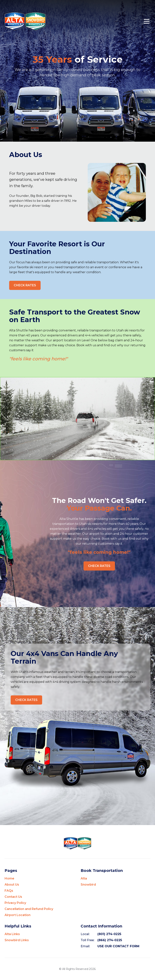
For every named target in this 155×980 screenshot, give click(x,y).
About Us (12, 885)
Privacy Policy (15, 903)
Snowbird (88, 885)
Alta (84, 878)
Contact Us (13, 897)
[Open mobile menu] (147, 21)
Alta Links (12, 934)
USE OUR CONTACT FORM (118, 946)
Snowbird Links (17, 940)
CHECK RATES (25, 285)
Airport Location (18, 915)
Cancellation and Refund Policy (29, 909)
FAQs (9, 891)
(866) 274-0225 (110, 940)
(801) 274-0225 (109, 934)
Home (9, 878)
